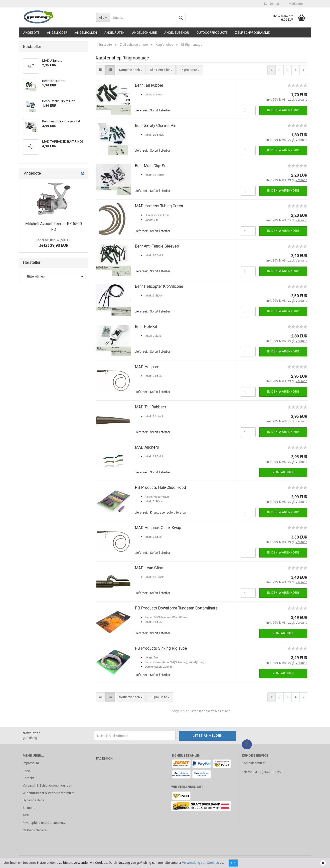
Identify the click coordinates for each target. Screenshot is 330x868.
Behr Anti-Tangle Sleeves (157, 246)
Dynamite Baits (33, 800)
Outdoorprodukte (212, 33)
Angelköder (57, 33)
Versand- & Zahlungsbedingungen (47, 785)
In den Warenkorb (283, 110)
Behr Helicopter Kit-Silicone (159, 286)
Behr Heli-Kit (146, 327)
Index (27, 770)
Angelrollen (86, 33)
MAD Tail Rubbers (151, 407)
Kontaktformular (254, 763)
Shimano (29, 808)
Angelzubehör (177, 33)
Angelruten (114, 33)
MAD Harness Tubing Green (159, 206)
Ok (233, 863)
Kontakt (28, 778)
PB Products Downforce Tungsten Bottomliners (176, 608)
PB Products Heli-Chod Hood (160, 487)
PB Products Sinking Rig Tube (161, 648)
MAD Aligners (147, 447)
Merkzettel (296, 4)
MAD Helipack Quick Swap (158, 528)
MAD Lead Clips (149, 568)
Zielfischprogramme (252, 33)
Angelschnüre (144, 33)
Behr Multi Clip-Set (151, 166)
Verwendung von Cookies (200, 863)
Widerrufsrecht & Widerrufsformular (49, 793)
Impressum (31, 763)
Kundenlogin (273, 4)
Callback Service (35, 830)
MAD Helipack (147, 367)
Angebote (31, 33)
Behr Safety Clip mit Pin (156, 126)
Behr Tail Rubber (149, 85)
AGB (26, 815)
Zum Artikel (283, 472)
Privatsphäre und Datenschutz (44, 823)
